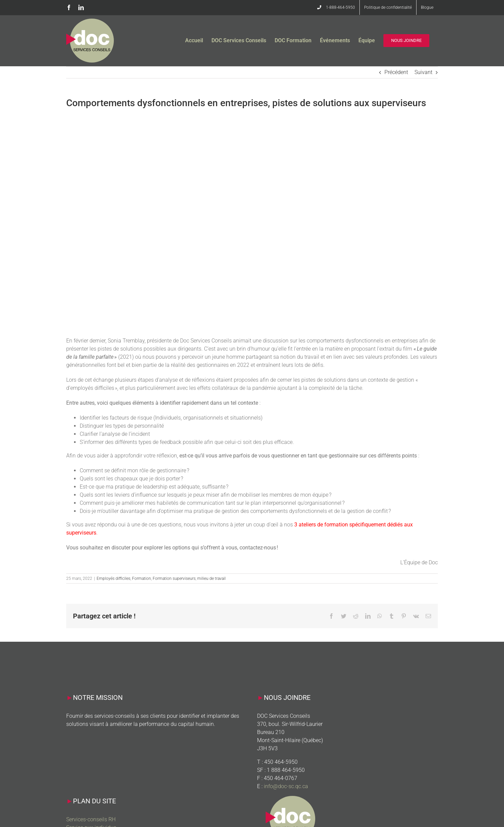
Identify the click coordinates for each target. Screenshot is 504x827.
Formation (142, 578)
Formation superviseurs (174, 578)
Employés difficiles (114, 578)
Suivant (423, 72)
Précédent (396, 72)
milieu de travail (211, 578)
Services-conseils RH (91, 819)
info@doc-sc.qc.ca (286, 786)
